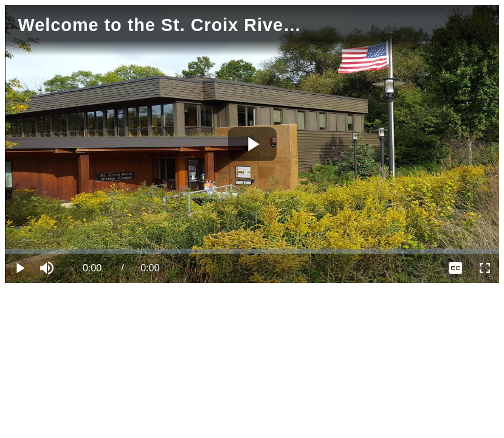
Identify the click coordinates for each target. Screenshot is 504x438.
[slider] (252, 251)
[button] (49, 268)
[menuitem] (455, 268)
